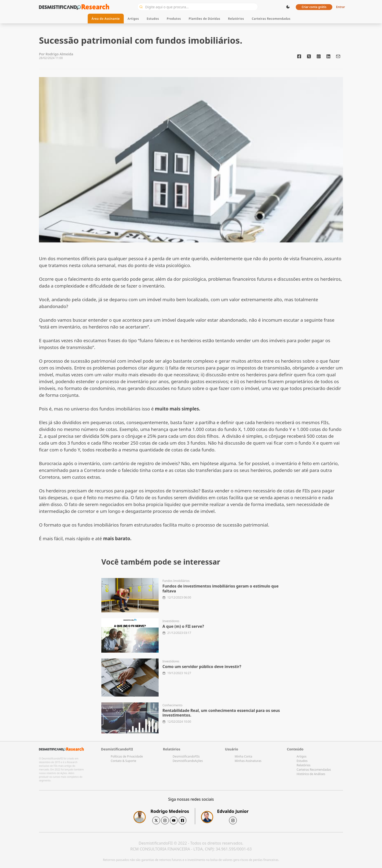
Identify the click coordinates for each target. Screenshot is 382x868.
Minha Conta (243, 756)
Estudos (153, 19)
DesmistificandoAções (188, 761)
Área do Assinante (106, 19)
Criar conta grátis (314, 7)
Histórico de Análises (311, 774)
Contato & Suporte (123, 761)
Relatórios (236, 19)
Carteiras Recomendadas (271, 19)
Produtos (174, 19)
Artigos (133, 19)
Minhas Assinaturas (248, 761)
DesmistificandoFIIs (186, 756)
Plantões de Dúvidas (204, 19)
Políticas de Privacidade (127, 756)
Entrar (341, 7)
